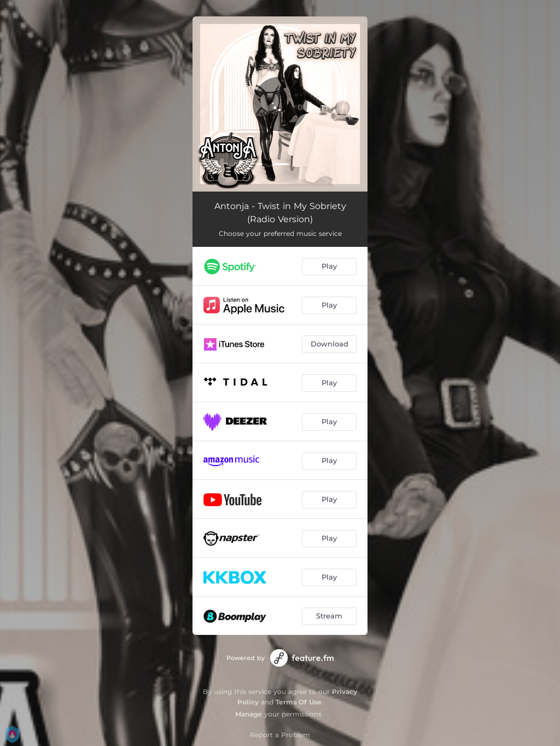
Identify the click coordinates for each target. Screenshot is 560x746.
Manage (249, 714)
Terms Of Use (299, 702)
